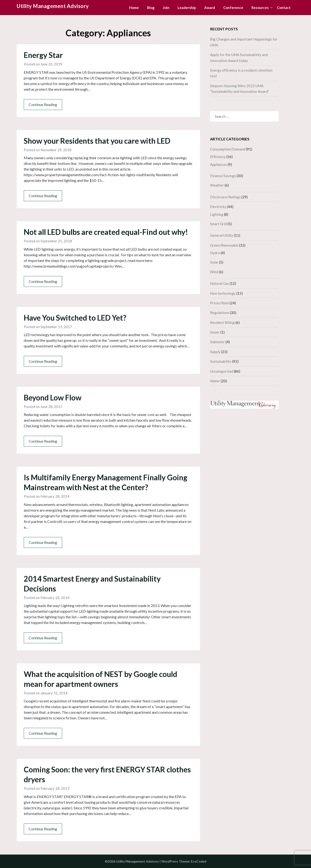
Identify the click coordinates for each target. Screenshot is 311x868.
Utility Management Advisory (53, 6)
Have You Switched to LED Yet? (75, 318)
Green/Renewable (224, 245)
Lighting (217, 214)
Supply (215, 352)
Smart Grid (218, 224)
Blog (151, 8)
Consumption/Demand (228, 149)
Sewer (215, 332)
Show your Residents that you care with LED (97, 141)
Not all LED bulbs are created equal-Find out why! (106, 232)
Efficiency (218, 157)
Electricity (218, 207)
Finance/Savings (223, 176)
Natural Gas (219, 283)
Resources (260, 8)
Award (210, 8)
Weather (217, 185)
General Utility (222, 235)
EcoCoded (199, 861)
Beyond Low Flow (53, 397)
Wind (214, 272)
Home (134, 8)
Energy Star (43, 55)
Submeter (217, 342)
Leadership (187, 8)
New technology (223, 293)
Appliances (219, 164)
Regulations (220, 313)
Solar (214, 262)
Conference (233, 8)
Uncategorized (222, 371)
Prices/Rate (219, 303)
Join (166, 8)
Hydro (215, 253)
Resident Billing (222, 322)
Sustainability (221, 361)
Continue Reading (43, 104)
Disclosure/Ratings (225, 197)
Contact (284, 8)
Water (215, 381)
